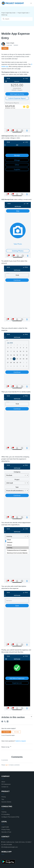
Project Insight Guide (23, 13)
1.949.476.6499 (7, 845)
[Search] (17, 19)
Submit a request (21, 741)
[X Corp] (5, 721)
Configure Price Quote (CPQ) (10, 817)
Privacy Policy (6, 829)
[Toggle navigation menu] (31, 3)
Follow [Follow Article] (5, 48)
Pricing (4, 797)
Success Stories (6, 802)
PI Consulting (5, 814)
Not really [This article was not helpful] (16, 732)
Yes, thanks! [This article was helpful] (6, 732)
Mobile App (4, 15)
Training (4, 812)
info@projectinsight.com (10, 847)
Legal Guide (5, 827)
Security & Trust (6, 832)
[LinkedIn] (8, 721)
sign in (7, 765)
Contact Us (5, 787)
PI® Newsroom (6, 784)
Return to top (6, 747)
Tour (3, 799)
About (3, 782)
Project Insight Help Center (8, 13)
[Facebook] (2, 721)
